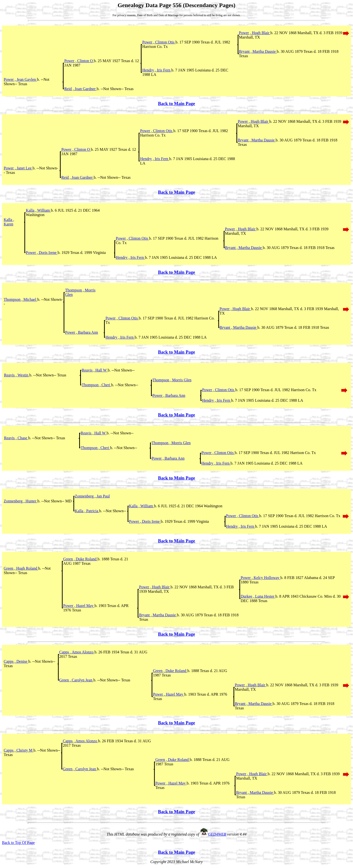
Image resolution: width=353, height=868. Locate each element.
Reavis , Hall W (95, 370)
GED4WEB (217, 834)
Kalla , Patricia (87, 511)
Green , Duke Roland (80, 559)
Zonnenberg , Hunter (20, 501)
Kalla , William (38, 210)
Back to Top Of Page (18, 843)
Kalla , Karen (9, 222)
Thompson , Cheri (97, 385)
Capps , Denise (16, 661)
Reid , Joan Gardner (80, 89)
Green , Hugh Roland (21, 568)
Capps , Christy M (19, 750)
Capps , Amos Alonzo (77, 652)
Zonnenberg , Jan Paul (92, 496)
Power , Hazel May (79, 606)
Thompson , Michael (20, 299)
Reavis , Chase (16, 438)
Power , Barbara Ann (81, 332)
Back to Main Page (176, 103)
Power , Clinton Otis (159, 42)
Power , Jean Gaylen (20, 79)
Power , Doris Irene (42, 253)
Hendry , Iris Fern (157, 70)
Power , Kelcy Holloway (261, 578)
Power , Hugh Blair (255, 33)
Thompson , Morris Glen (172, 380)
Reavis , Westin (17, 375)
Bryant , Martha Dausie (258, 51)
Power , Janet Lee (18, 168)
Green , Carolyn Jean (76, 680)
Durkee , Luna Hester (258, 596)
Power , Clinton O (79, 61)
